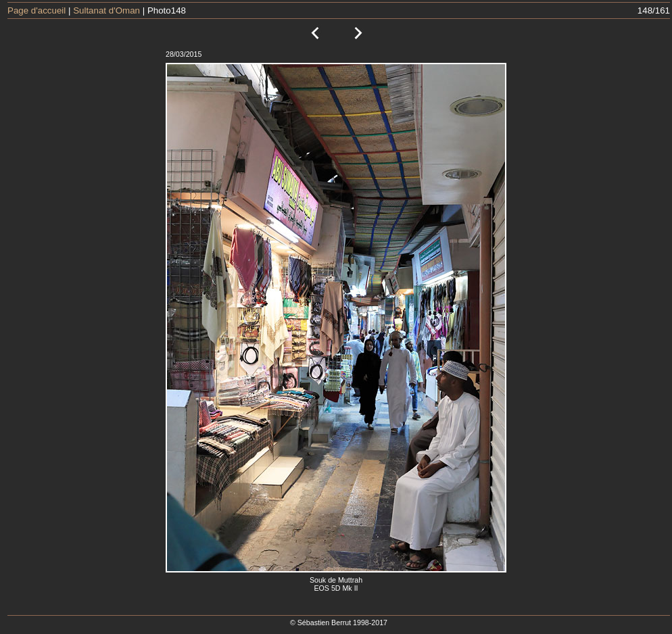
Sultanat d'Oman (106, 10)
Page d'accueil (37, 10)
